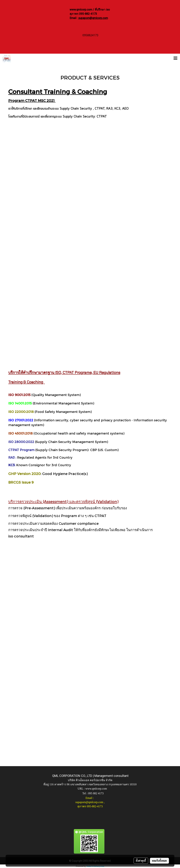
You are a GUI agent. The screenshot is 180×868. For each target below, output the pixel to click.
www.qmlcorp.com (96, 789)
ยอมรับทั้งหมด (159, 861)
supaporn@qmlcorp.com (93, 18)
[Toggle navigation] (175, 59)
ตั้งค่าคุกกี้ (141, 861)
